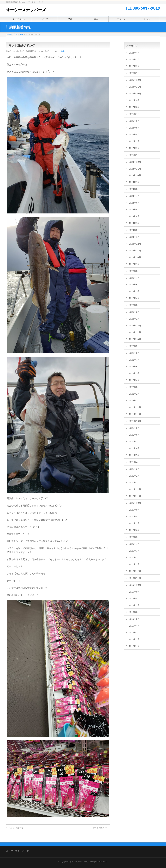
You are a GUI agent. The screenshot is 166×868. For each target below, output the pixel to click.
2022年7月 (134, 360)
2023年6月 (134, 285)
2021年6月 (134, 448)
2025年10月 (135, 94)
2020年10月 (135, 503)
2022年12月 (135, 326)
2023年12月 (135, 244)
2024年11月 (135, 169)
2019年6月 (134, 612)
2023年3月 (134, 305)
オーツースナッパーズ (26, 10)
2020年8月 (134, 517)
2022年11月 (135, 332)
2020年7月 (134, 523)
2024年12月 (135, 162)
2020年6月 (134, 530)
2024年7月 (134, 196)
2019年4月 (134, 626)
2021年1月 (134, 483)
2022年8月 (134, 353)
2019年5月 (134, 619)
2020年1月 (134, 564)
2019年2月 (134, 639)
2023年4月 (134, 298)
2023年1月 (134, 319)
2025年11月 (135, 87)
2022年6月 (134, 367)
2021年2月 (134, 476)
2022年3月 (134, 387)
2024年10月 (135, 175)
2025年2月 (134, 148)
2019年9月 (134, 592)
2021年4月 (134, 462)
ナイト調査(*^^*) (101, 828)
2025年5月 (134, 128)
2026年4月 (134, 53)
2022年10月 (135, 339)
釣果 (63, 51)
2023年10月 (135, 257)
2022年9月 (134, 346)
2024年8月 (134, 189)
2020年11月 (135, 496)
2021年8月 (134, 435)
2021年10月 (135, 421)
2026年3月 (134, 60)
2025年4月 (134, 135)
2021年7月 (134, 442)
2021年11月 (135, 414)
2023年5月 (134, 291)
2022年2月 (134, 394)
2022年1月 (134, 401)
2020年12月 (135, 489)
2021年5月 (134, 455)
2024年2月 (134, 230)
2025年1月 (134, 155)
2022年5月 (134, 373)
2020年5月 (134, 537)
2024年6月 (134, 203)
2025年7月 (134, 114)
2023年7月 (134, 278)
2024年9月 (134, 182)
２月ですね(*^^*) (14, 828)
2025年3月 (134, 141)
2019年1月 (134, 646)
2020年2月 (134, 558)
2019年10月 (135, 585)
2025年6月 (134, 121)
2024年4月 (134, 216)
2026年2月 (134, 66)
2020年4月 (134, 544)
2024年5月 (134, 210)
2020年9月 (134, 510)
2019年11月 (135, 578)
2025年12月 (135, 80)
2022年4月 (134, 380)
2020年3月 (134, 551)
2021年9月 (134, 428)
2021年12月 (135, 407)
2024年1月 (134, 237)
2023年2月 (134, 312)
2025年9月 (134, 100)
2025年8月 (134, 107)
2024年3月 (134, 223)
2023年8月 (134, 271)
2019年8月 (134, 599)
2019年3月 (134, 633)
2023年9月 (134, 264)
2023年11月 (135, 251)
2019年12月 (135, 571)
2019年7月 (134, 605)
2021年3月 (134, 469)
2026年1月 (134, 73)
